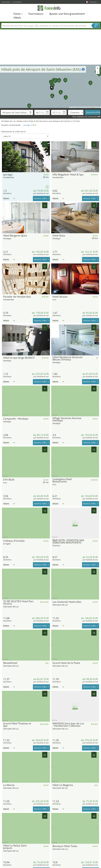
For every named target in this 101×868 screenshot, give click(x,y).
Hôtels (17, 18)
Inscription (17, 2)
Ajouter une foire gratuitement (67, 14)
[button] (51, 86)
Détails (9, 198)
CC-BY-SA (98, 107)
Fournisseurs (36, 14)
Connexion (6, 2)
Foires (18, 14)
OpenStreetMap (85, 107)
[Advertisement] (51, 45)
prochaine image (48, 157)
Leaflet (72, 107)
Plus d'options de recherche (85, 117)
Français (94, 2)
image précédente (3, 157)
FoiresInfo (51, 8)
